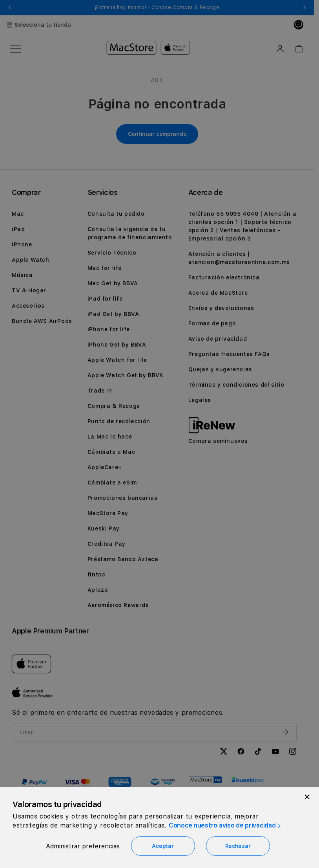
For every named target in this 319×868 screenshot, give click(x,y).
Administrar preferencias (83, 846)
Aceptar (163, 846)
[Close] (307, 797)
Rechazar (238, 846)
